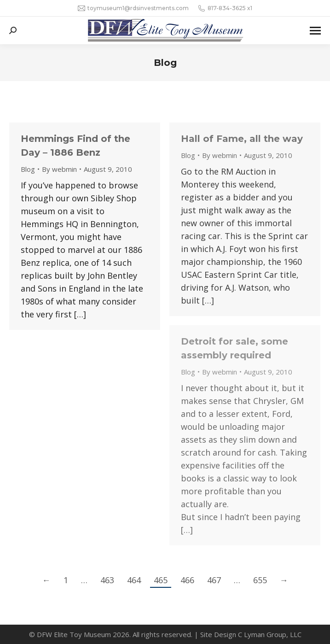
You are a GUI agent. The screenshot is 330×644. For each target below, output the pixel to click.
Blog (28, 169)
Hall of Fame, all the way (242, 139)
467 (214, 580)
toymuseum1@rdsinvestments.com (133, 8)
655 (260, 580)
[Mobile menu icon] (315, 31)
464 (134, 580)
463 (107, 580)
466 (187, 580)
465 (161, 580)
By (59, 169)
